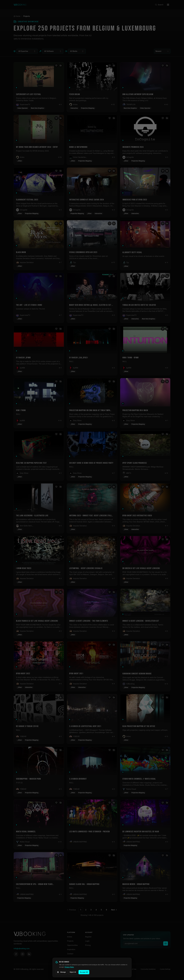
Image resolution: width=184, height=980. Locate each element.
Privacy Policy (69, 967)
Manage (61, 972)
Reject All (73, 972)
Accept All (84, 972)
